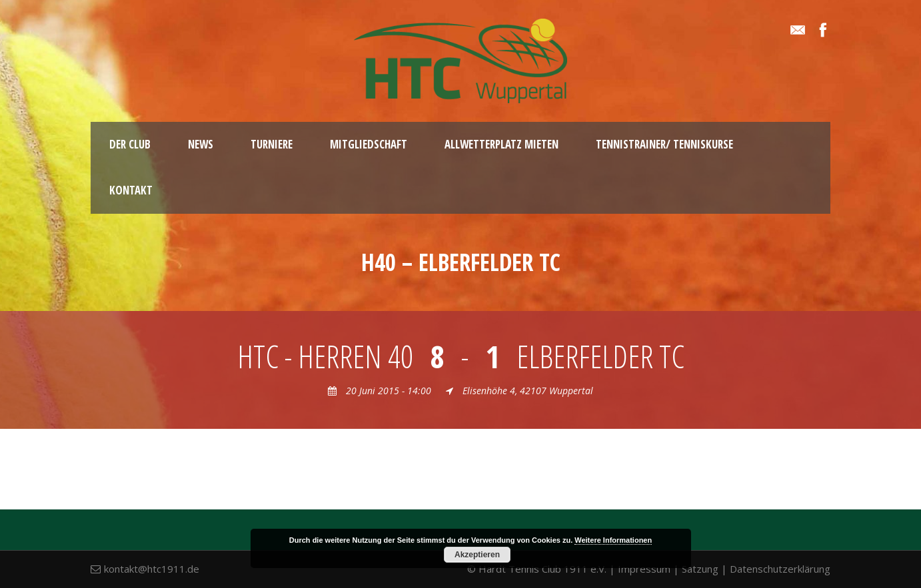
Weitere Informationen (613, 540)
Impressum (644, 569)
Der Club (130, 144)
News (201, 144)
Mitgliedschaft (369, 144)
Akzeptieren (477, 555)
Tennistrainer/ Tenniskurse (664, 144)
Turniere (272, 144)
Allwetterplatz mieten (501, 144)
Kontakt (131, 190)
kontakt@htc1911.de (152, 569)
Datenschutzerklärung (780, 569)
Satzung (700, 569)
